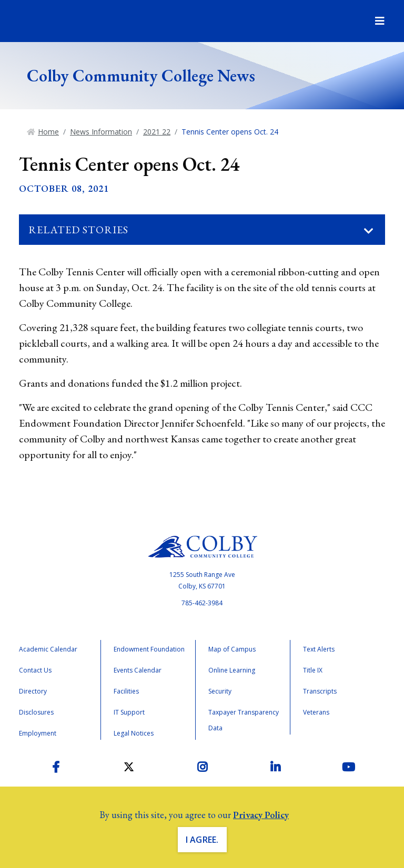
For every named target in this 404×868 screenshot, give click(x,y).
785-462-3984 (202, 603)
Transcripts (320, 691)
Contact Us (35, 670)
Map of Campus (232, 649)
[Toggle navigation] (369, 231)
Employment (38, 733)
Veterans (316, 712)
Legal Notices (134, 733)
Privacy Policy (261, 815)
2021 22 (157, 132)
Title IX (313, 670)
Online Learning (232, 670)
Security (220, 691)
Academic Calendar (48, 649)
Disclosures (36, 712)
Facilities (126, 691)
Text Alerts (319, 649)
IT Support (129, 712)
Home (48, 132)
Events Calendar (138, 670)
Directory (33, 691)
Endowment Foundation (149, 649)
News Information (101, 132)
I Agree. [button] (202, 840)
